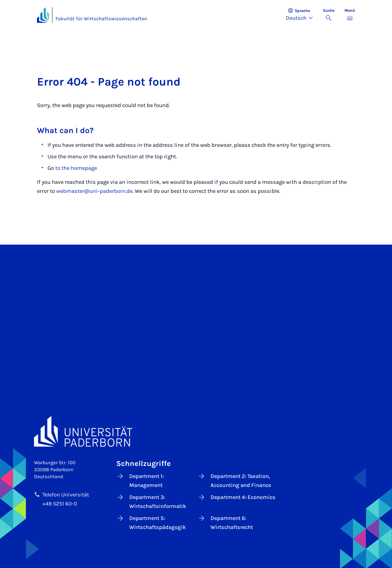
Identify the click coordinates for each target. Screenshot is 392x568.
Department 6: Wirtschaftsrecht (225, 522)
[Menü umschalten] (350, 15)
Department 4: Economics (236, 497)
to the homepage (76, 168)
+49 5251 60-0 (60, 504)
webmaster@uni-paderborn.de (94, 191)
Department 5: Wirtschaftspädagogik (151, 522)
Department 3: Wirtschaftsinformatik (151, 501)
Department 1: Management (140, 480)
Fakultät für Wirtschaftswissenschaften (101, 19)
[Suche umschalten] (329, 15)
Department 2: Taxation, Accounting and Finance (234, 480)
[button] (302, 15)
